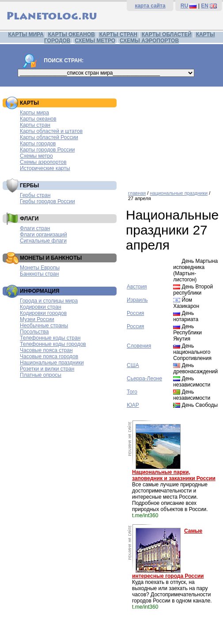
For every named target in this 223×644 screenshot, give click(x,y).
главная (137, 193)
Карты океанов (38, 119)
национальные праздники (179, 193)
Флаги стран (35, 228)
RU (184, 6)
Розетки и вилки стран (47, 369)
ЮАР (133, 405)
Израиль (137, 300)
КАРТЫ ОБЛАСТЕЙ (167, 34)
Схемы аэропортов (43, 162)
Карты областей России (49, 137)
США (133, 365)
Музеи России (37, 319)
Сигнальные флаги (43, 241)
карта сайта (150, 6)
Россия (135, 313)
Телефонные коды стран (50, 338)
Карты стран (35, 125)
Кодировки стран (41, 307)
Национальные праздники (52, 363)
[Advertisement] (172, 135)
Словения (139, 346)
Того (132, 392)
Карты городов (38, 144)
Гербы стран (35, 195)
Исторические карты (45, 168)
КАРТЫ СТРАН (118, 34)
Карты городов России (47, 150)
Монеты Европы (40, 268)
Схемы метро (36, 156)
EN (205, 6)
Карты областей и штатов (51, 131)
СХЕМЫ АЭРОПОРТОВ (149, 41)
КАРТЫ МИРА (26, 34)
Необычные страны (44, 326)
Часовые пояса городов (49, 356)
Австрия (137, 287)
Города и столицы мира (49, 301)
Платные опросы (41, 375)
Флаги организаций (43, 235)
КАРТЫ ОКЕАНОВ (72, 34)
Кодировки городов (43, 313)
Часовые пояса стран (46, 350)
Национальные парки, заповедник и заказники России (174, 475)
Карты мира (34, 113)
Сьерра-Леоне (144, 379)
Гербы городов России (47, 201)
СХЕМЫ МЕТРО (95, 41)
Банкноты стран (39, 274)
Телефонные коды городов (53, 344)
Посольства (34, 332)
